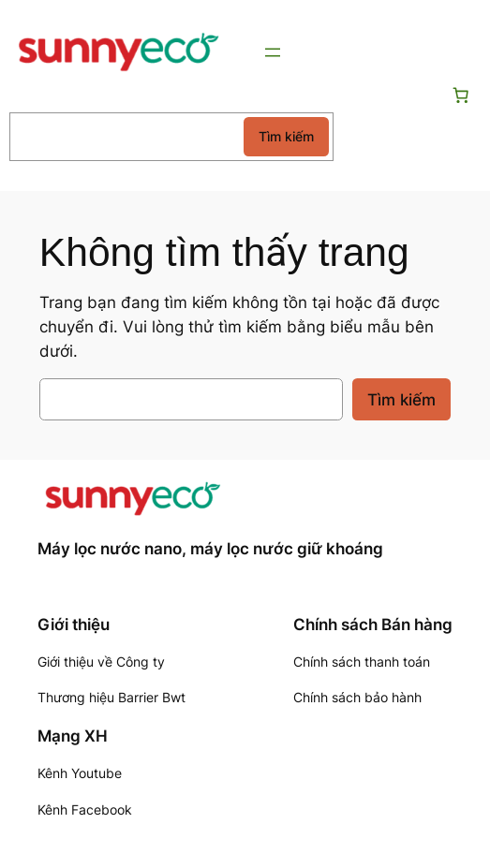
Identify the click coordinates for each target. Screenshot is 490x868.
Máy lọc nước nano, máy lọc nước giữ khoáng (210, 549)
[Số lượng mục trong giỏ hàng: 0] (461, 96)
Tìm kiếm (286, 136)
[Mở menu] (273, 52)
